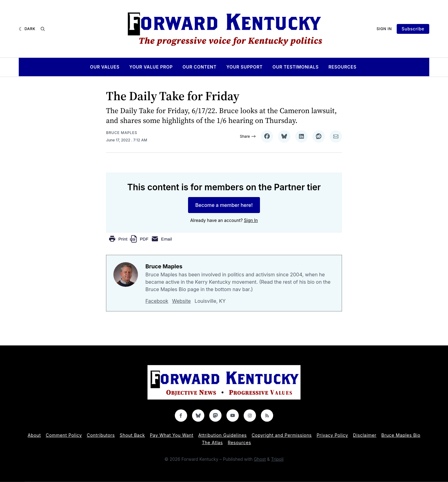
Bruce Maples (122, 133)
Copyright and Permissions (282, 435)
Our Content (200, 67)
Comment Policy (64, 435)
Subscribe (413, 29)
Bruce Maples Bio (401, 435)
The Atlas (212, 442)
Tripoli (277, 459)
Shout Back (132, 435)
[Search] (43, 29)
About (34, 435)
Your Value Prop (151, 67)
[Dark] (27, 29)
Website (181, 301)
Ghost (260, 459)
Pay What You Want (172, 435)
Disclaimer (365, 435)
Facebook (157, 301)
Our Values (105, 67)
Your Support (245, 67)
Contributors (101, 435)
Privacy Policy (332, 435)
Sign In (384, 29)
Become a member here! (224, 205)
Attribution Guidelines (222, 435)
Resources (342, 67)
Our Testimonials (296, 67)
